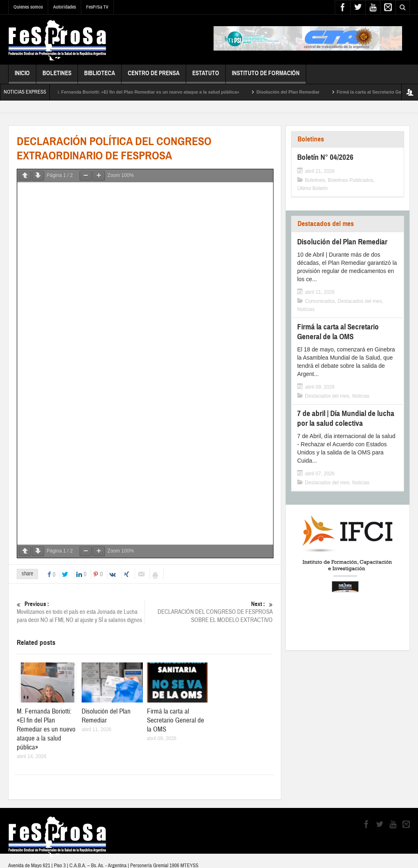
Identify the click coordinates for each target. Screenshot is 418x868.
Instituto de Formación (266, 77)
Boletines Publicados (350, 180)
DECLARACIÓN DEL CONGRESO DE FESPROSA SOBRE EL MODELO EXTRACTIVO (209, 612)
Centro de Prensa (154, 77)
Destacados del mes (326, 224)
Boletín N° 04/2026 (325, 157)
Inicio (22, 77)
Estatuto (206, 77)
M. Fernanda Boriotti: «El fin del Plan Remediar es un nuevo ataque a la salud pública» (170, 92)
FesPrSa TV (97, 7)
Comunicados (320, 301)
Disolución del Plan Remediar (311, 92)
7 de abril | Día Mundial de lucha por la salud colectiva (346, 418)
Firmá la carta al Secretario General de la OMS (176, 720)
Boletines (57, 77)
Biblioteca (100, 77)
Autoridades (64, 7)
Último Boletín (312, 188)
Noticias (306, 309)
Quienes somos (28, 7)
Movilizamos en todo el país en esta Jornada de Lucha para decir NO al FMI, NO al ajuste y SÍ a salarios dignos (81, 612)
